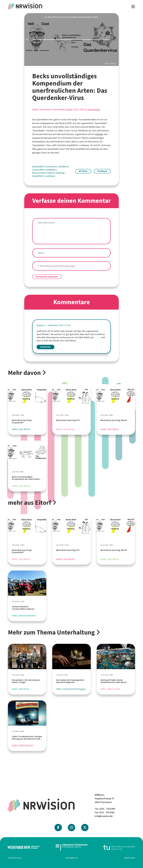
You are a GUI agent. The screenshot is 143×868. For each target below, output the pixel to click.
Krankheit (51, 170)
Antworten (45, 347)
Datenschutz (15, 857)
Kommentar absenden (47, 277)
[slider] (71, 40)
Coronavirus (52, 167)
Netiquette (72, 857)
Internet (99, 134)
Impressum (130, 857)
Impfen (51, 173)
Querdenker (38, 167)
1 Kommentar (93, 110)
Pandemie (64, 167)
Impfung (60, 173)
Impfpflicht (38, 176)
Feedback (102, 171)
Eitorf (69, 110)
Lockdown (50, 176)
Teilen (83, 171)
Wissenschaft (39, 173)
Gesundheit (39, 170)
